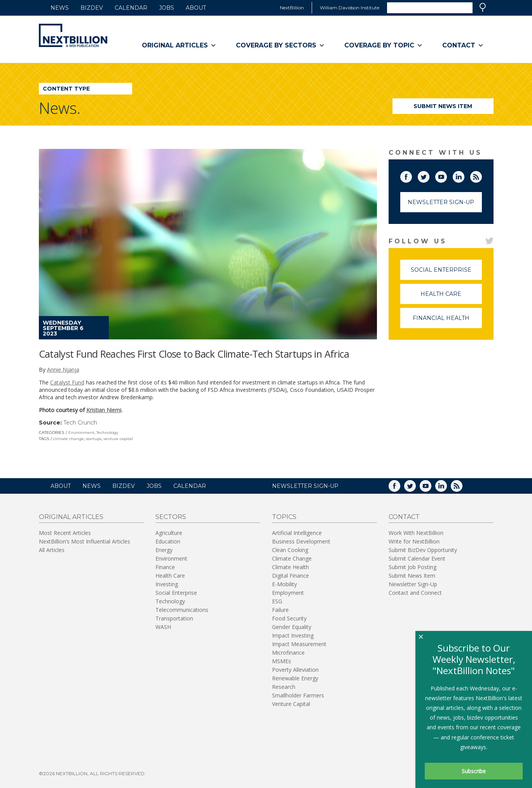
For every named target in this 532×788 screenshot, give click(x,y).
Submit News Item (443, 106)
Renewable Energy (295, 678)
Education (168, 541)
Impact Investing (293, 635)
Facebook (412, 175)
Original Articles (179, 45)
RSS (481, 175)
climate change (69, 439)
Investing (167, 584)
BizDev (92, 8)
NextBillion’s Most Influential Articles (85, 541)
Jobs (167, 8)
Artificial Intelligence (297, 533)
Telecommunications (182, 610)
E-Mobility (284, 584)
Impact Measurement (299, 644)
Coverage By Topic (384, 45)
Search (483, 7)
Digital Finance (290, 576)
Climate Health (290, 567)
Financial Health (447, 321)
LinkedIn (464, 175)
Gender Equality (292, 627)
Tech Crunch (80, 423)
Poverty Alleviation (295, 670)
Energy (164, 550)
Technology (107, 432)
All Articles (52, 550)
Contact (463, 45)
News (60, 8)
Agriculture (169, 533)
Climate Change (292, 558)
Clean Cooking (290, 550)
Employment (288, 593)
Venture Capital (291, 704)
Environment (81, 432)
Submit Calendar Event (417, 558)
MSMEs (282, 661)
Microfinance (288, 653)
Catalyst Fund (67, 382)
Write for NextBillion (414, 541)
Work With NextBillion (416, 533)
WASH (163, 627)
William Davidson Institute (350, 8)
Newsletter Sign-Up (441, 202)
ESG (277, 601)
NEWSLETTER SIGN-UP (305, 486)
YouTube (447, 175)
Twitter (429, 175)
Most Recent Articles (65, 533)
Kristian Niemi (104, 410)
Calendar (131, 8)
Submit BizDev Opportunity (423, 550)
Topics (284, 517)
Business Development (301, 541)
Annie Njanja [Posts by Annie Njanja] (63, 370)
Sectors (171, 517)
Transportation (174, 618)
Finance (165, 567)
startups (94, 439)
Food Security (289, 618)
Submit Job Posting (413, 567)
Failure (280, 610)
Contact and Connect (415, 593)
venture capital (118, 439)
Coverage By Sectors (280, 45)
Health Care (451, 297)
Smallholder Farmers (298, 695)
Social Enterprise (446, 273)
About (196, 8)
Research (284, 687)
